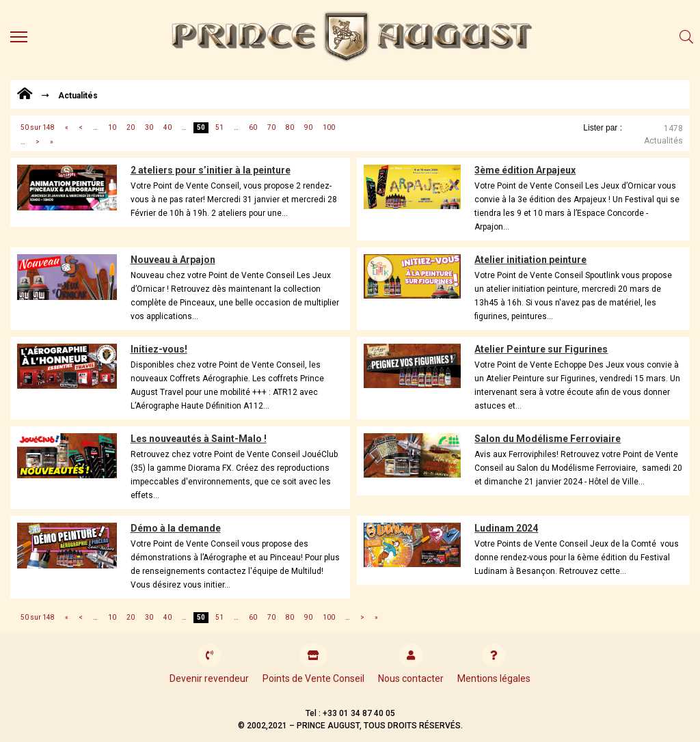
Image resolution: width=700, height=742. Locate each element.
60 (253, 127)
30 (149, 127)
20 (131, 127)
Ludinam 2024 (506, 528)
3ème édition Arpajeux (525, 170)
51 (219, 127)
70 (271, 127)
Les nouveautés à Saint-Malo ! (199, 439)
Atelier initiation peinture (530, 260)
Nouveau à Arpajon (173, 260)
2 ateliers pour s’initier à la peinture (211, 170)
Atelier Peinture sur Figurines (541, 349)
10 (112, 127)
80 (290, 127)
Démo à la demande (176, 528)
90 (308, 127)
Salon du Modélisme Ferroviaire (548, 439)
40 (167, 127)
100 (329, 127)
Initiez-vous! (159, 349)
